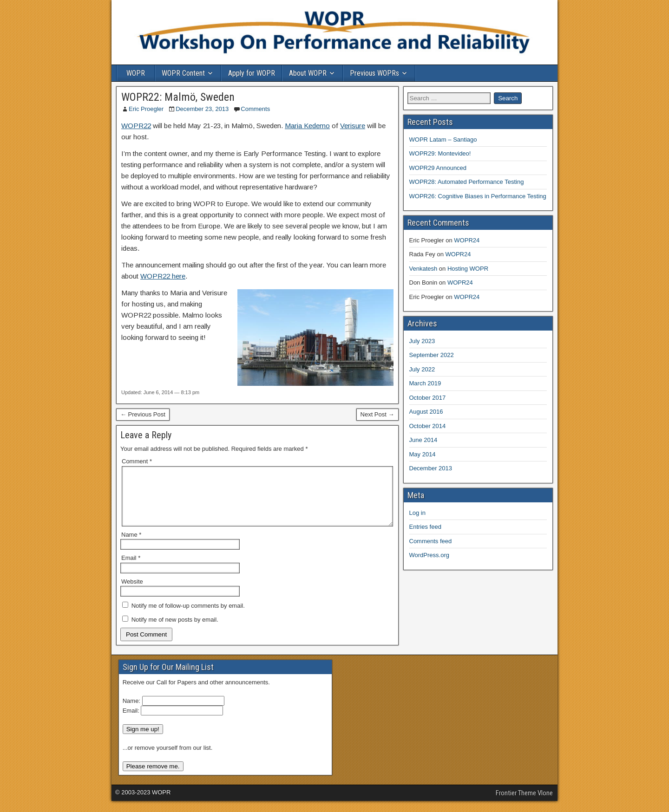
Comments (255, 109)
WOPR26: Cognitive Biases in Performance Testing (478, 196)
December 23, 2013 (202, 109)
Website (132, 593)
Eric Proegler (146, 109)
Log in (417, 513)
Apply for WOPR (252, 73)
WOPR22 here (163, 276)
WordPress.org (429, 555)
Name (131, 546)
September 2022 (432, 355)
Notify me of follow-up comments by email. (188, 617)
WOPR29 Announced (438, 168)
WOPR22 (136, 126)
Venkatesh (423, 269)
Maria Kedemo (307, 126)
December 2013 (431, 468)
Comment (137, 461)
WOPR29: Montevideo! (440, 153)
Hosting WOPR (468, 269)
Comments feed (431, 541)
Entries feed (425, 527)
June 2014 (423, 440)
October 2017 (428, 398)
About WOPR (308, 73)
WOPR (136, 73)
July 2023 (422, 341)
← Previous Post (143, 414)
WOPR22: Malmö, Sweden (178, 97)
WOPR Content (183, 73)
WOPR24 (467, 240)
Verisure (353, 126)
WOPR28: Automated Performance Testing (467, 182)
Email (131, 569)
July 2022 (422, 369)
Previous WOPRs (374, 73)
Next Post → (377, 414)
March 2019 (425, 383)
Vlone (545, 804)
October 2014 (428, 426)
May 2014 (423, 454)
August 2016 (426, 412)
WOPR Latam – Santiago (443, 140)
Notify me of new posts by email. (175, 631)
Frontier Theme (516, 804)
